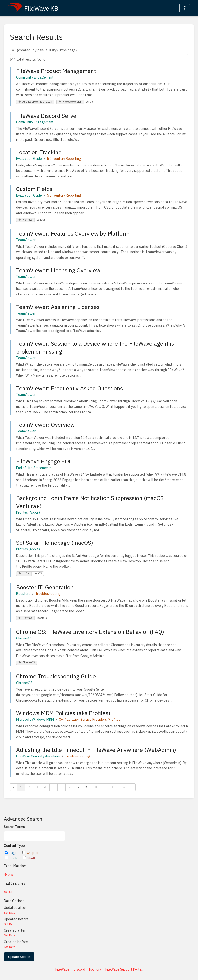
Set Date (10, 913)
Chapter (31, 853)
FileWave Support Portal (124, 969)
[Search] (14, 50)
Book (11, 858)
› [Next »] (132, 787)
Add (9, 875)
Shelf (29, 858)
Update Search (19, 957)
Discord (79, 969)
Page (11, 853)
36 (123, 787)
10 (95, 787)
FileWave (62, 969)
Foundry (95, 969)
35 (113, 787)
